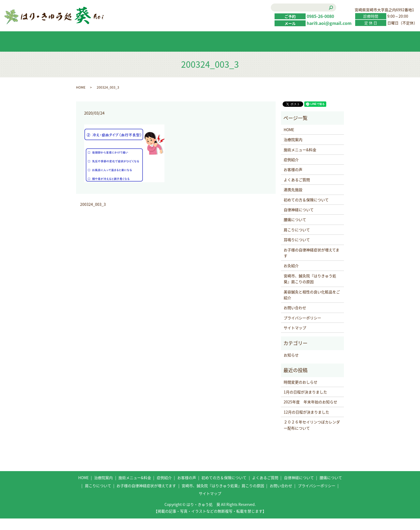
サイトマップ (295, 339)
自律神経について (299, 221)
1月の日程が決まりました (305, 404)
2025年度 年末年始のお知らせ (310, 414)
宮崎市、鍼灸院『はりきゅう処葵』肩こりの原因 (310, 290)
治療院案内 (293, 151)
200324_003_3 (93, 216)
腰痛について (295, 231)
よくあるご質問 (285, 53)
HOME (95, 53)
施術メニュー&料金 (133, 53)
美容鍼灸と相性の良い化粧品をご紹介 (312, 306)
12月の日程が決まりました (306, 423)
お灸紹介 (291, 277)
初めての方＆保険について (247, 53)
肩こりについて (297, 241)
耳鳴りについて (297, 251)
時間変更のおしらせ (301, 393)
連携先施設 (293, 201)
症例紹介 (171, 53)
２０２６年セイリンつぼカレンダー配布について (312, 437)
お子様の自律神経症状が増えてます (312, 264)
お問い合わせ (323, 53)
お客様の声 (209, 53)
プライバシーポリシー (302, 329)
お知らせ (291, 366)
